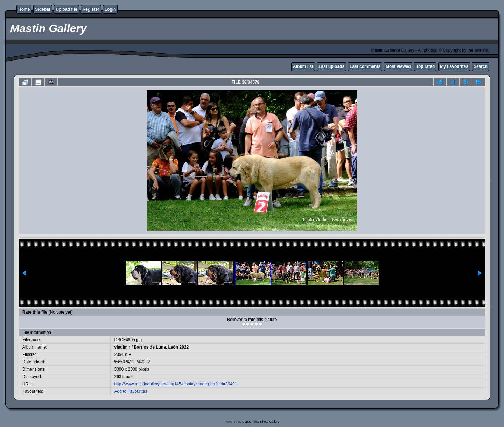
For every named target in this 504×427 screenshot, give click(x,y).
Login (110, 9)
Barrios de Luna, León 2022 (162, 347)
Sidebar (43, 9)
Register (91, 9)
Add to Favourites (131, 391)
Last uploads (331, 66)
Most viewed (398, 66)
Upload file (66, 9)
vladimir (122, 347)
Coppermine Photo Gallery (261, 422)
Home (24, 9)
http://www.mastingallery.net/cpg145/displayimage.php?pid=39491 (176, 384)
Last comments (365, 66)
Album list (303, 66)
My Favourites (454, 66)
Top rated (425, 66)
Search (481, 66)
